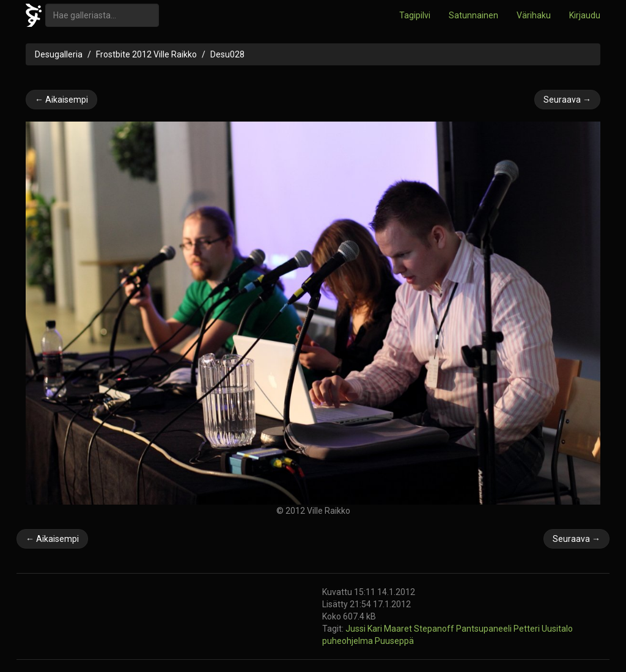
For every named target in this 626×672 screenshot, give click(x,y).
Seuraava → (567, 100)
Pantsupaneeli (485, 629)
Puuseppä (394, 641)
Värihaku (534, 15)
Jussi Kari (365, 629)
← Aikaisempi (61, 100)
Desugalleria (59, 54)
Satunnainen (473, 15)
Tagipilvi (415, 15)
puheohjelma (348, 641)
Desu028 (227, 54)
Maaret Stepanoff (420, 629)
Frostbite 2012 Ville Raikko (146, 54)
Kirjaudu (585, 15)
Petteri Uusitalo (543, 629)
